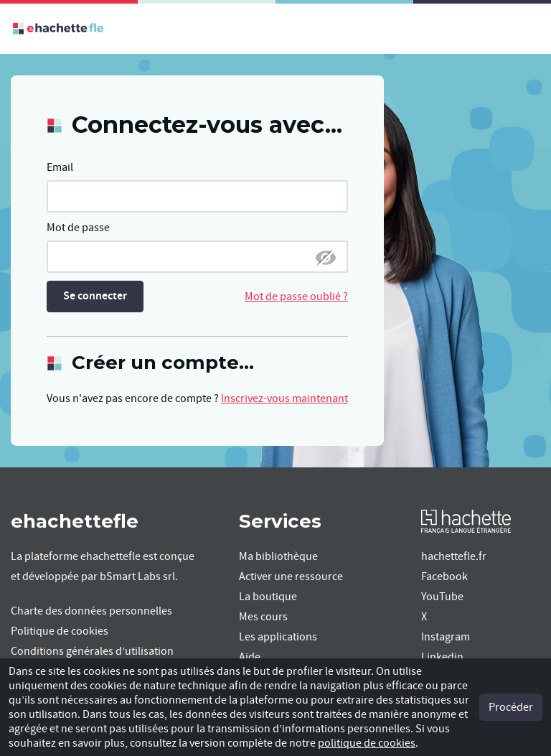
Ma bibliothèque (278, 556)
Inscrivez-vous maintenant (284, 398)
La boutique (268, 597)
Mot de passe (78, 228)
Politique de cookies (60, 631)
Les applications (278, 637)
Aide (250, 657)
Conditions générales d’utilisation (92, 651)
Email (60, 167)
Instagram (446, 637)
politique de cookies (367, 743)
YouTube (442, 597)
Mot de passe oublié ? (296, 297)
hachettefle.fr (454, 556)
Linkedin (442, 657)
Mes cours (263, 617)
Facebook (444, 577)
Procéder (511, 707)
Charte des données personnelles (91, 611)
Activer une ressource (291, 577)
